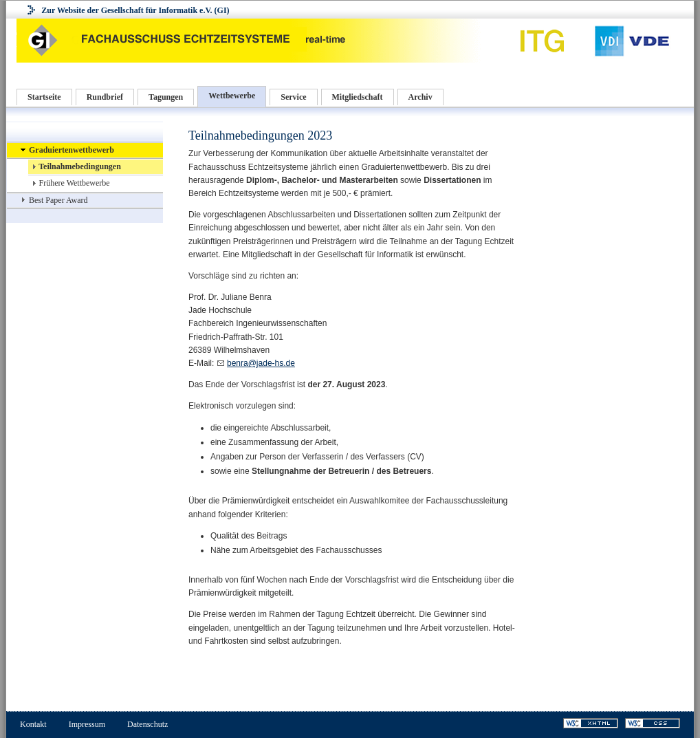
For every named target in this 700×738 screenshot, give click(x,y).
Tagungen (166, 97)
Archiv (420, 97)
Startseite (44, 97)
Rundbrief (105, 97)
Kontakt (33, 724)
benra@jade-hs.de (261, 363)
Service (293, 97)
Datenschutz (147, 724)
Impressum (87, 724)
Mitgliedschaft (358, 97)
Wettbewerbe (232, 96)
